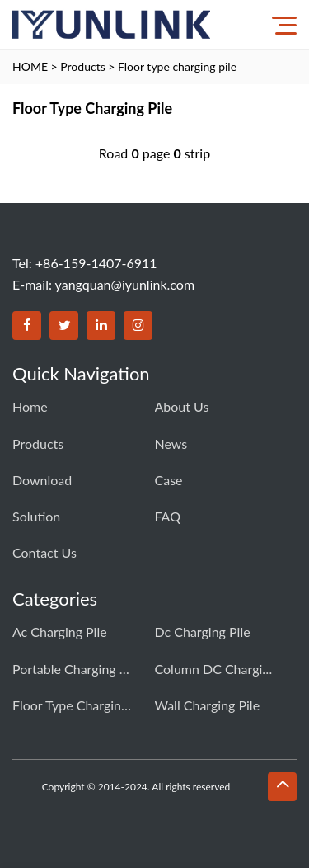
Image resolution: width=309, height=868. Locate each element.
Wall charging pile (208, 705)
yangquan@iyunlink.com (125, 284)
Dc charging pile (203, 632)
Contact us (44, 552)
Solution (36, 516)
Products (82, 66)
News (171, 443)
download (42, 480)
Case (169, 480)
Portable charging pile (74, 669)
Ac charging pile (60, 632)
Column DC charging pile (217, 669)
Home (30, 406)
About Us (182, 406)
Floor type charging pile (177, 66)
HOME (30, 66)
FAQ (168, 516)
